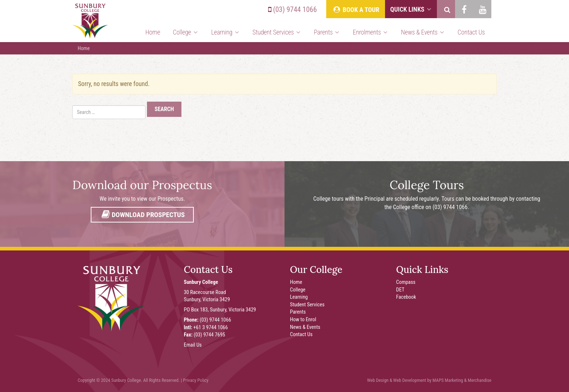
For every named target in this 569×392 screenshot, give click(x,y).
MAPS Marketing (448, 380)
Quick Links (411, 9)
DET (400, 290)
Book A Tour (356, 10)
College (186, 32)
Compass (406, 282)
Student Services (277, 32)
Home (153, 32)
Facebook (406, 297)
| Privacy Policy (195, 380)
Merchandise (480, 380)
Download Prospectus (142, 215)
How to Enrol (303, 320)
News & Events (423, 32)
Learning (226, 32)
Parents (327, 32)
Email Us (193, 345)
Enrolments (371, 32)
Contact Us (471, 32)
